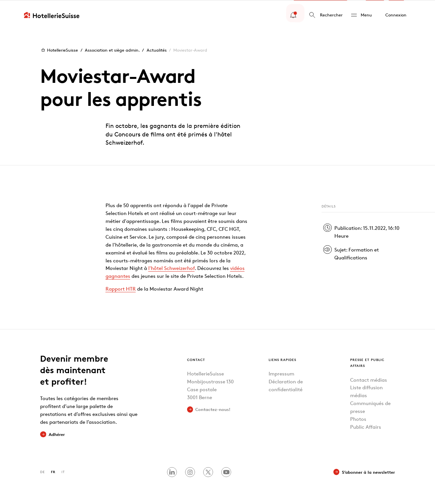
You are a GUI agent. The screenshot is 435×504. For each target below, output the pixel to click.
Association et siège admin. (112, 50)
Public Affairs (366, 427)
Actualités (157, 50)
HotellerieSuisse (59, 49)
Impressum (281, 373)
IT (63, 471)
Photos (358, 419)
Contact (196, 359)
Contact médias (369, 379)
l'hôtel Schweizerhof (171, 268)
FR (53, 471)
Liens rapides (282, 359)
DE (42, 471)
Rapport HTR (121, 288)
